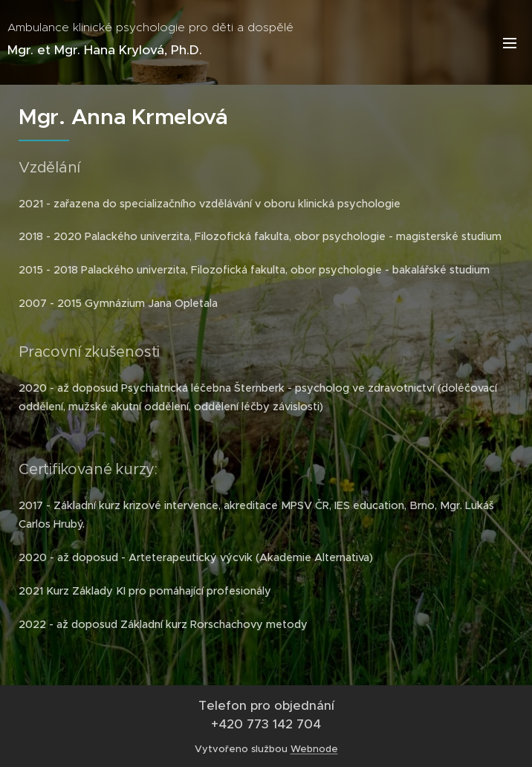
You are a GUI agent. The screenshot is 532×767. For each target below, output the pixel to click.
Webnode (314, 749)
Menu (510, 43)
